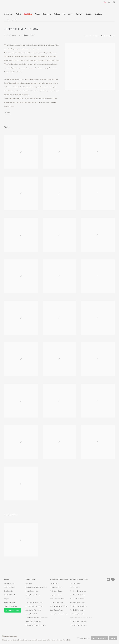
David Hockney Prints (57, 602)
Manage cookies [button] (22, 633)
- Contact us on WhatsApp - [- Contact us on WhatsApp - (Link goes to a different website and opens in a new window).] (13, 610)
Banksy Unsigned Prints (33, 595)
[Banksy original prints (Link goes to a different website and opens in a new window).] (26, 98)
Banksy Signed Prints (32, 591)
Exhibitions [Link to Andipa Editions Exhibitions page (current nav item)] (28, 14)
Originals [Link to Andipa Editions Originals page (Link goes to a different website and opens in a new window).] (98, 14)
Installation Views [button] (108, 36)
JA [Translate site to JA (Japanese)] (109, 2)
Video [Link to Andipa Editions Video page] (37, 14)
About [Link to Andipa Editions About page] (71, 14)
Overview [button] (87, 36)
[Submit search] (8, 20)
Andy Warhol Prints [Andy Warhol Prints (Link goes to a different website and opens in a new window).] (56, 591)
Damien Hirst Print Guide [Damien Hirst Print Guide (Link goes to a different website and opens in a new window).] (33, 621)
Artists (27, 599)
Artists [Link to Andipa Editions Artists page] (18, 14)
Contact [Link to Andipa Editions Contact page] (89, 14)
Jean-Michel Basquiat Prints (59, 606)
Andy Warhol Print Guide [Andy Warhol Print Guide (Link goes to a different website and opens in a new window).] (33, 610)
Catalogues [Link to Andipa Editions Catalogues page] (47, 14)
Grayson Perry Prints (56, 595)
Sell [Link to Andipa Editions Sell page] (64, 14)
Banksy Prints (54, 583)
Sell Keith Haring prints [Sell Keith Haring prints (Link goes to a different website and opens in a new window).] (77, 610)
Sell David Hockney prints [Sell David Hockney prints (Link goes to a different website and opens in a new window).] (78, 591)
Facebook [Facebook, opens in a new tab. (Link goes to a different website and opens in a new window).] (12, 21)
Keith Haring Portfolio (77, 614)
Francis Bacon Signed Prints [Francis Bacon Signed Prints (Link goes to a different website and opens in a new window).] (59, 614)
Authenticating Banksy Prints (34, 602)
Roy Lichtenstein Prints (57, 599)
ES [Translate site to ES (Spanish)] (114, 2)
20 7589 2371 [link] (13, 606)
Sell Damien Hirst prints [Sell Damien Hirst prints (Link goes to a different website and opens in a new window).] (77, 595)
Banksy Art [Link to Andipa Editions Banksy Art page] (9, 14)
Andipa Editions (12, 6)
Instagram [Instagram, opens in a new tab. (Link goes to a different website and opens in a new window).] (16, 21)
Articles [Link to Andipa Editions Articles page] (57, 14)
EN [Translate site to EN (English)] (105, 2)
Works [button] (96, 36)
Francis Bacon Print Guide (78, 625)
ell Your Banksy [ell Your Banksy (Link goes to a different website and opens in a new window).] (76, 583)
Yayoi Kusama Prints (56, 610)
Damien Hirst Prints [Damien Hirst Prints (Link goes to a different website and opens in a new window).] (56, 587)
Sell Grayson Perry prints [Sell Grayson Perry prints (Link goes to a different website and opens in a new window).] (78, 602)
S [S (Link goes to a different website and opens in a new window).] (70, 583)
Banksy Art (29, 583)
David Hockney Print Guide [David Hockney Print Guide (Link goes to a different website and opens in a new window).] (78, 621)
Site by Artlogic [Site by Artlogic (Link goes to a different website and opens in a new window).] (33, 637)
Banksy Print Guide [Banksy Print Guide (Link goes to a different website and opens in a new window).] (31, 614)
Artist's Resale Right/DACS (34, 606)
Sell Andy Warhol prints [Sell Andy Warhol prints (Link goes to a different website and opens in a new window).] (77, 599)
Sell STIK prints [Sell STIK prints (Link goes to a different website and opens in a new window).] (75, 587)
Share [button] (8, 112)
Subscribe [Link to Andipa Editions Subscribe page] (80, 14)
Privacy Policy (9, 633)
